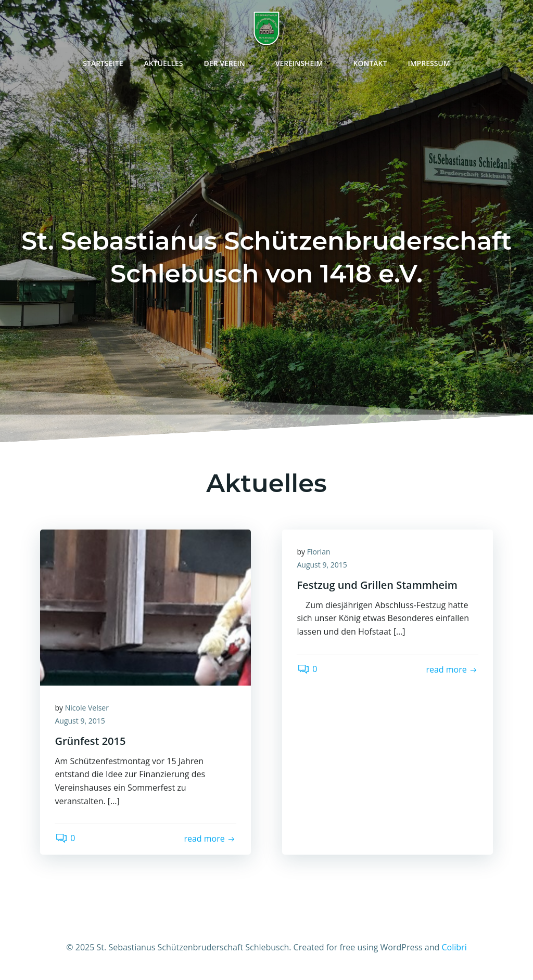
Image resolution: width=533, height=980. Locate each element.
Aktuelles (164, 62)
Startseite (103, 62)
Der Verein (229, 62)
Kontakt (370, 62)
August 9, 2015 (81, 722)
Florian (319, 553)
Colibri (454, 949)
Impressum (429, 62)
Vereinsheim (304, 62)
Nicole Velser (87, 709)
